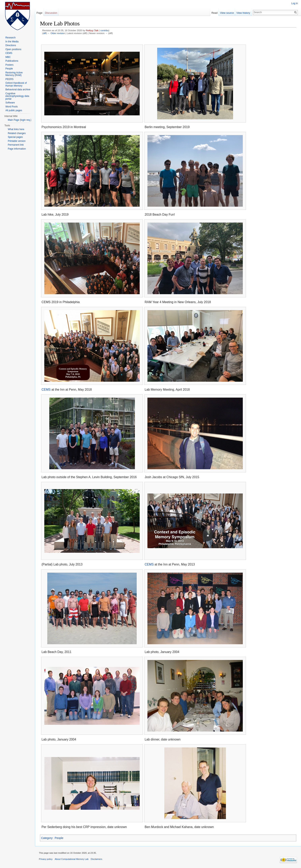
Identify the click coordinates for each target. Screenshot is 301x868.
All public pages (14, 110)
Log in (295, 3)
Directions (11, 45)
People (59, 838)
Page (39, 13)
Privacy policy (46, 859)
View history (243, 13)
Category (47, 838)
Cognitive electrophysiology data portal (17, 96)
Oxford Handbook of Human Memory (16, 84)
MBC (8, 57)
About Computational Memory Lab (72, 859)
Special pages (15, 137)
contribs (104, 30)
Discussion (51, 13)
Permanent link (16, 145)
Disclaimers (97, 859)
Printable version (17, 141)
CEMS (46, 390)
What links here (16, 129)
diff (45, 33)
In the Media (12, 42)
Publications (12, 61)
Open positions (13, 49)
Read (214, 13)
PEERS (9, 79)
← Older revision (56, 33)
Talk (96, 30)
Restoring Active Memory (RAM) (14, 74)
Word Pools (12, 107)
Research (10, 38)
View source (227, 13)
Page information (17, 149)
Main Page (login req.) (19, 120)
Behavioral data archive (18, 90)
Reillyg (89, 30)
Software (10, 103)
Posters (9, 65)
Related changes (17, 133)
